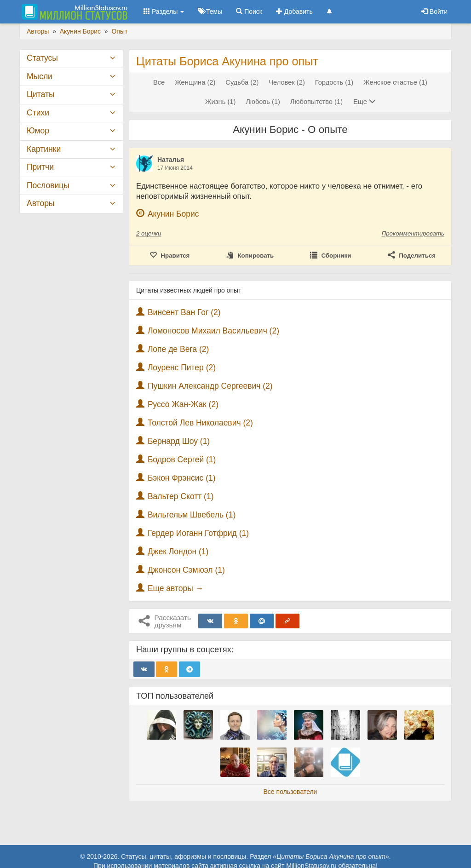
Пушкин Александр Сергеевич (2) (210, 386)
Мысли (40, 76)
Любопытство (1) (316, 102)
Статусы (42, 58)
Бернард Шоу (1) (179, 441)
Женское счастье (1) (395, 82)
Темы (210, 11)
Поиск (249, 11)
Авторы (40, 203)
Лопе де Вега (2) (178, 349)
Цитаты (40, 94)
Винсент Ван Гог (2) (184, 312)
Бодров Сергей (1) (182, 460)
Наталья (171, 160)
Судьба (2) (242, 82)
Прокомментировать (413, 233)
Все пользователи (290, 792)
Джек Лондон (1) (178, 552)
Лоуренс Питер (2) (182, 368)
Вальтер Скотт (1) (181, 496)
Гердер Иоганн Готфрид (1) (198, 533)
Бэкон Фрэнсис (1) (182, 478)
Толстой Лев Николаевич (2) (200, 423)
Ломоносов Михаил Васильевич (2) (213, 331)
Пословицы (48, 185)
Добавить (294, 11)
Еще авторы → (175, 588)
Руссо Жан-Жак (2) (183, 404)
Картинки (44, 149)
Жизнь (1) (220, 102)
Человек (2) (287, 82)
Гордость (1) (334, 82)
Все (159, 82)
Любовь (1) (263, 102)
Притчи (40, 167)
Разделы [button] (164, 11)
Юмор (38, 131)
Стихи (38, 113)
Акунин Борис (173, 214)
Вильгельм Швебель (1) (192, 515)
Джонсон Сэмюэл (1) (186, 570)
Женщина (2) (195, 82)
